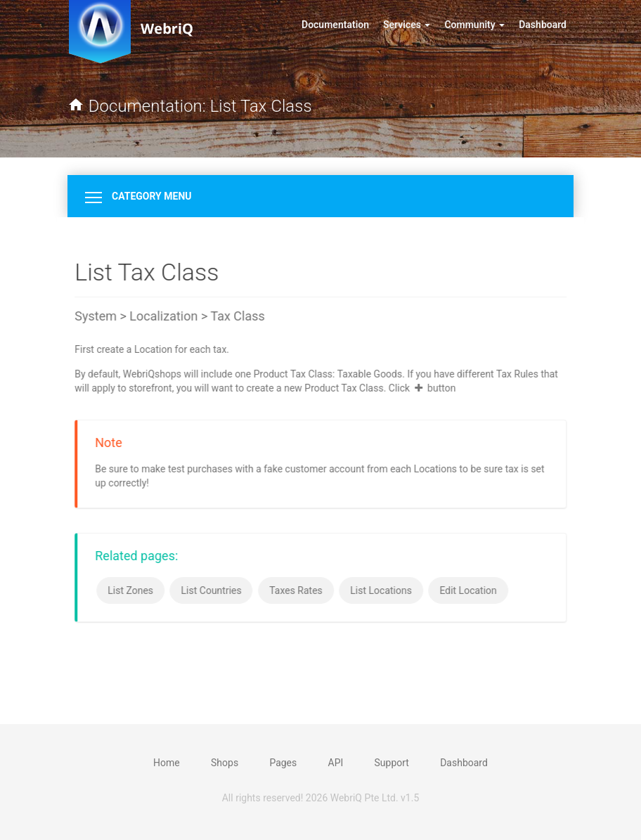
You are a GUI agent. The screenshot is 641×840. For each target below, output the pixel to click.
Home (167, 763)
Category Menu (138, 196)
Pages (283, 763)
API (336, 763)
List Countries (212, 590)
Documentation (339, 24)
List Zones (131, 590)
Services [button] (407, 25)
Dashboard (543, 25)
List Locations (382, 590)
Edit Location (469, 590)
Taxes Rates (297, 590)
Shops (225, 763)
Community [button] (474, 25)
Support (392, 763)
